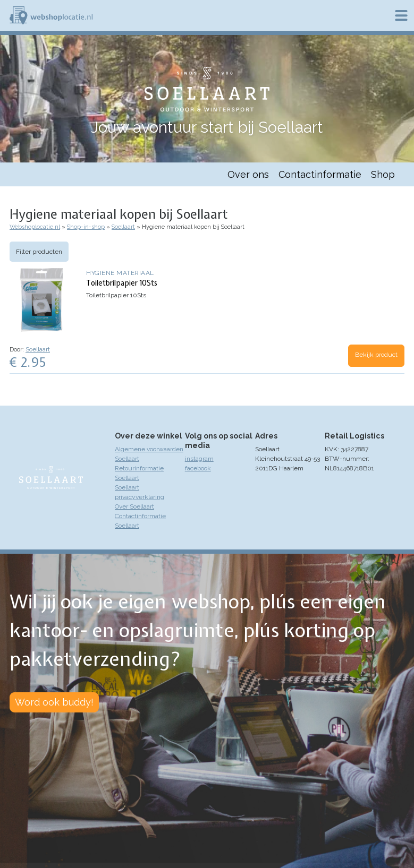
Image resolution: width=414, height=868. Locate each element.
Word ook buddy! (54, 702)
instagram (199, 459)
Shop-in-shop (86, 227)
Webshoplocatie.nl (35, 227)
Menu (401, 15)
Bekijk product (376, 355)
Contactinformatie (320, 174)
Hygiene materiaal (120, 273)
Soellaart (123, 227)
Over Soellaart (134, 506)
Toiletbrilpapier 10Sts (122, 283)
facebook (198, 468)
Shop (383, 174)
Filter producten (39, 252)
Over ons (248, 174)
